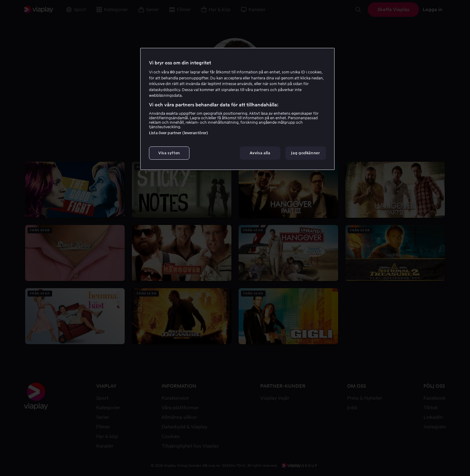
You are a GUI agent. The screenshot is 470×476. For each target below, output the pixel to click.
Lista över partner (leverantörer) (178, 133)
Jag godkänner (305, 153)
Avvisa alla (260, 153)
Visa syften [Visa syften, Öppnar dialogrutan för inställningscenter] (169, 153)
